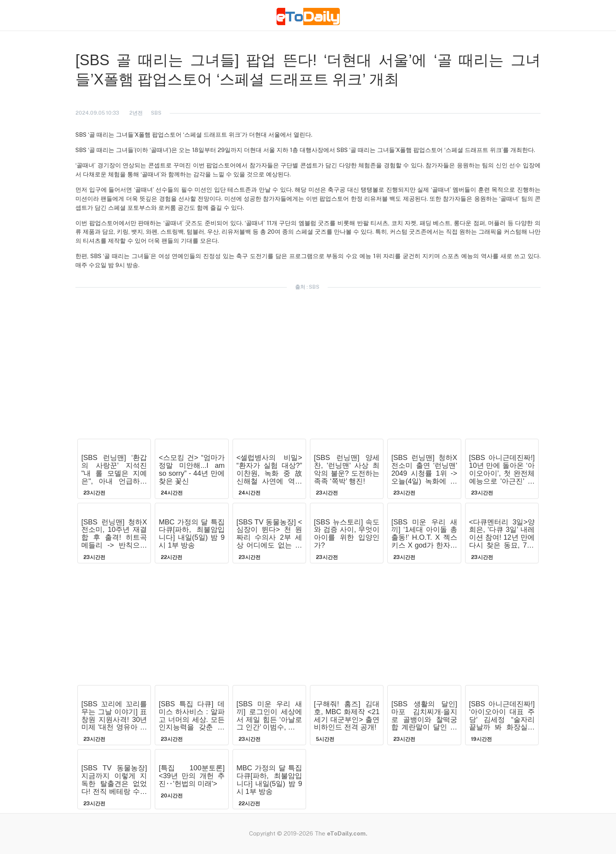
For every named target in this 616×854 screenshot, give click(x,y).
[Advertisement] (32, 160)
